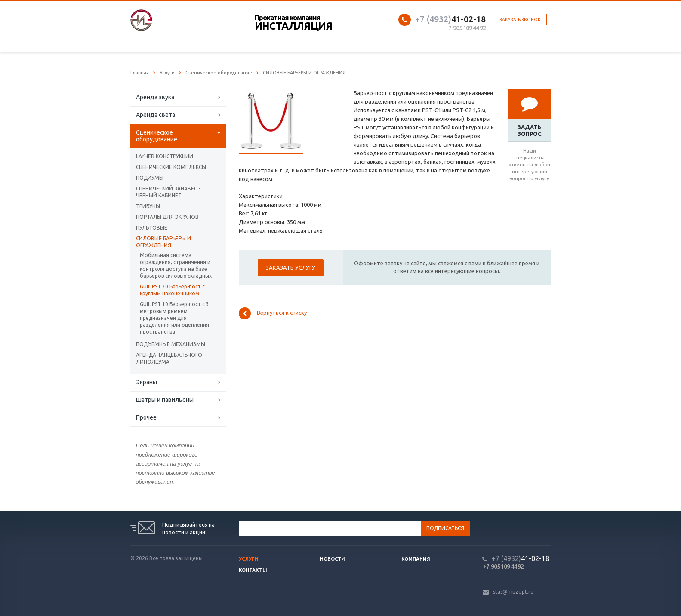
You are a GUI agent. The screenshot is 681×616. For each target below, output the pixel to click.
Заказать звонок (520, 20)
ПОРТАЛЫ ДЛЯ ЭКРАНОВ (167, 217)
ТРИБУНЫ (148, 206)
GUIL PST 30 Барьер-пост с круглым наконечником (172, 290)
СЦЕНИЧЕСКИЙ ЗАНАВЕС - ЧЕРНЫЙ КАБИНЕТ (168, 192)
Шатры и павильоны (165, 400)
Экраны (146, 382)
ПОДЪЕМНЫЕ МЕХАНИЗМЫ (171, 344)
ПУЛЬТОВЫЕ (152, 228)
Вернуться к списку (273, 313)
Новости (333, 559)
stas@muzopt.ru (513, 592)
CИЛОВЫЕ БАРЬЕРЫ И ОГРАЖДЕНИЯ (163, 242)
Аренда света (156, 115)
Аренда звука (155, 97)
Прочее (146, 417)
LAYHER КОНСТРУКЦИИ (165, 156)
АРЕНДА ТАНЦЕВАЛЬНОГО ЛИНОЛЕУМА (169, 358)
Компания (416, 559)
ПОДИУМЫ (150, 178)
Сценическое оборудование (157, 136)
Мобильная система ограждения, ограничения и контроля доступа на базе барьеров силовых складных (176, 265)
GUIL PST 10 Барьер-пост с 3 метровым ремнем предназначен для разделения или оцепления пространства (174, 318)
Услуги (249, 559)
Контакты (253, 570)
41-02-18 (450, 19)
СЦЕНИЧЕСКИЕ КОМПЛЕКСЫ (171, 167)
